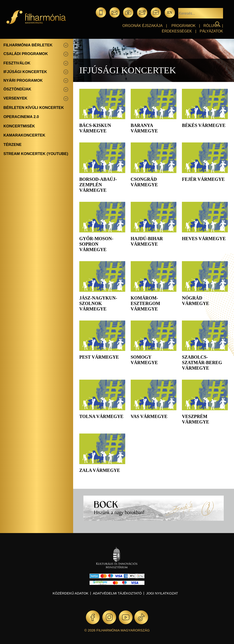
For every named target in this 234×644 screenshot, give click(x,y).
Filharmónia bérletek (28, 45)
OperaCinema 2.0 (21, 117)
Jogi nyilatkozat (162, 593)
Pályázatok (211, 31)
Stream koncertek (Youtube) (36, 154)
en (170, 12)
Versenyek (15, 98)
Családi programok (26, 54)
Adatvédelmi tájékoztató (117, 593)
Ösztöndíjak (17, 89)
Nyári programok (23, 80)
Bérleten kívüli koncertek (34, 108)
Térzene (12, 145)
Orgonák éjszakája (143, 26)
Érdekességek (177, 31)
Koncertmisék (19, 126)
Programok (183, 26)
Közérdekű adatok (70, 593)
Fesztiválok (17, 63)
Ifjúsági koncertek (25, 72)
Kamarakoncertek (24, 135)
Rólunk (211, 26)
